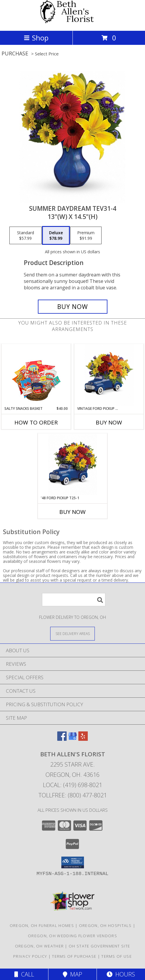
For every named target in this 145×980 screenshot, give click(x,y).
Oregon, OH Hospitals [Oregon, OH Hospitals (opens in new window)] (105, 925)
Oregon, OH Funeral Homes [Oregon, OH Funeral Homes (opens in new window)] (42, 925)
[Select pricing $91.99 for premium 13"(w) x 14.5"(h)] (86, 235)
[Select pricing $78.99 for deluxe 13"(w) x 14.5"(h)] (56, 235)
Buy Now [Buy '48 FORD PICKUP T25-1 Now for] (72, 512)
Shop (36, 38)
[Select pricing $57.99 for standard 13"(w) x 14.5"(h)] (26, 235)
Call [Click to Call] (24, 974)
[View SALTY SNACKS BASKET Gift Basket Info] (36, 375)
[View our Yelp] (83, 739)
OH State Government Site (99, 946)
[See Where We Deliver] (72, 633)
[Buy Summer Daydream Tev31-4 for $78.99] (73, 307)
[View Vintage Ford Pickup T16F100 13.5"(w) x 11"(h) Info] (109, 375)
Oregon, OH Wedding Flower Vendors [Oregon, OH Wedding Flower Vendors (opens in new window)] (72, 936)
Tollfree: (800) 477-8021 (73, 795)
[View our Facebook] (62, 739)
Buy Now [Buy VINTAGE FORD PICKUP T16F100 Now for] (109, 422)
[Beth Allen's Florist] (72, 22)
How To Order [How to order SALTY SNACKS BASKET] (36, 422)
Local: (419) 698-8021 (72, 785)
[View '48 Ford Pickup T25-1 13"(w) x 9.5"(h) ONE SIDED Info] (73, 464)
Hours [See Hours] (121, 974)
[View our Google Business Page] (72, 739)
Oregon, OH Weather (39, 946)
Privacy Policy (30, 956)
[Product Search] (74, 600)
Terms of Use (117, 956)
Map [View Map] (72, 974)
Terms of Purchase (74, 956)
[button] (73, 862)
